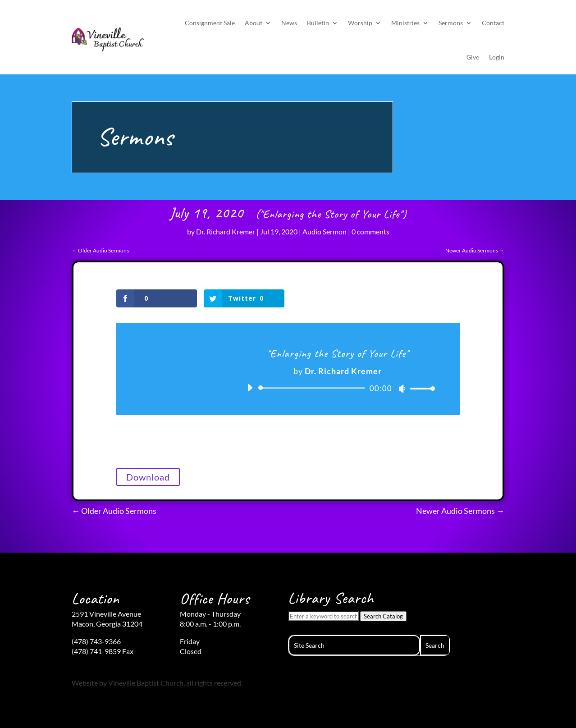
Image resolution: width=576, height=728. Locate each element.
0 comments (370, 231)
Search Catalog (383, 616)
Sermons (451, 23)
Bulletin (318, 23)
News (289, 23)
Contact (493, 23)
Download (148, 477)
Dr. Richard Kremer (226, 231)
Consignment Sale (210, 23)
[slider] (313, 388)
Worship (360, 23)
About (254, 23)
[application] (338, 388)
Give (473, 57)
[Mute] (402, 389)
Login (497, 57)
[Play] (250, 388)
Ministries (405, 23)
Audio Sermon (325, 231)
